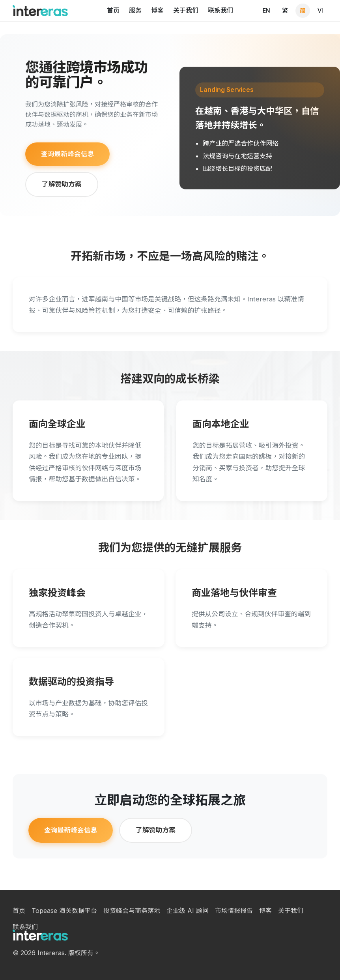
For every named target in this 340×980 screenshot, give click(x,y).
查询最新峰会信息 (67, 154)
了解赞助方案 (62, 184)
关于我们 (186, 10)
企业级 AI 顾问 (188, 911)
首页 (113, 10)
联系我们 (220, 10)
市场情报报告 (234, 911)
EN (266, 10)
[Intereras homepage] (40, 11)
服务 (135, 10)
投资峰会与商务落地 (132, 911)
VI (320, 10)
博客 (157, 10)
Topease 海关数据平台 (64, 911)
